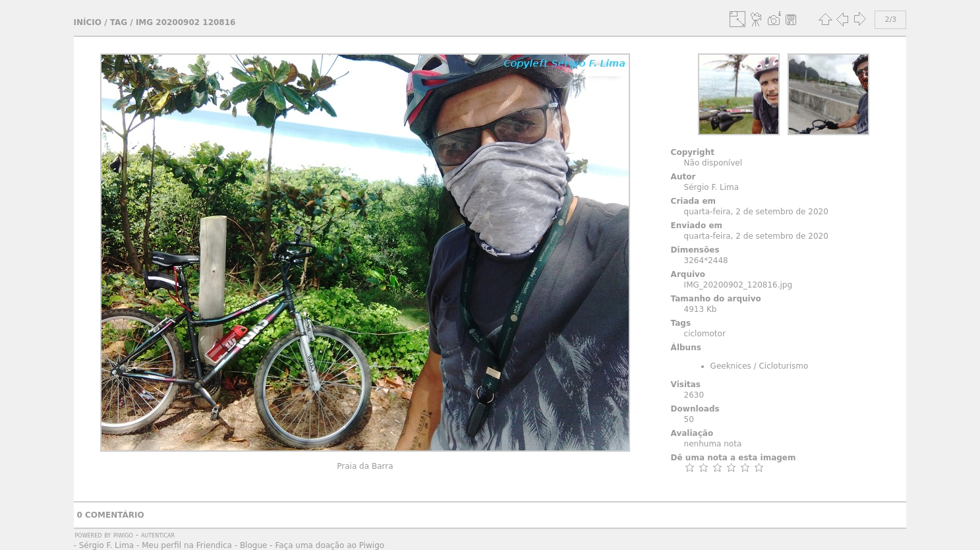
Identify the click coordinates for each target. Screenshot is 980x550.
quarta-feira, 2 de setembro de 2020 (756, 212)
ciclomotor (705, 334)
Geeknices (731, 366)
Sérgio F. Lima (107, 545)
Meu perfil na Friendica (187, 545)
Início (88, 22)
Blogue (254, 545)
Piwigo (123, 535)
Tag (119, 22)
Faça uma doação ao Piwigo (330, 545)
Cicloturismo (783, 366)
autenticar (158, 535)
